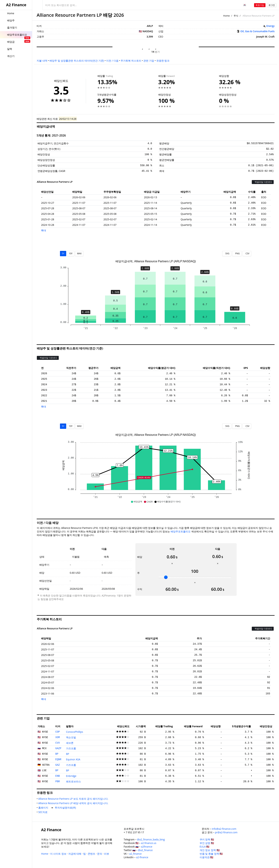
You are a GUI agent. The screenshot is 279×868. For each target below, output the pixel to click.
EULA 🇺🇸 (205, 847)
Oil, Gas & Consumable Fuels (257, 31)
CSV (247, 253)
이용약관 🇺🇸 (206, 857)
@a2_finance (145, 850)
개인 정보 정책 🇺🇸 (210, 850)
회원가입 (260, 5)
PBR (58, 782)
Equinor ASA (73, 759)
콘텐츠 (91, 854)
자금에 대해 (75, 854)
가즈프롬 (71, 748)
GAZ (58, 765)
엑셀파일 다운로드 (263, 182)
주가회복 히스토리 (131, 61)
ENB (58, 776)
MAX (79, 253)
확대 (44, 230)
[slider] (166, 577)
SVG (227, 253)
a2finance (147, 847)
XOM (58, 737)
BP (57, 754)
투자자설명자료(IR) (66, 808)
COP (58, 732)
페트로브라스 (73, 781)
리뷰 (107, 854)
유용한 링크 (163, 61)
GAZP (58, 748)
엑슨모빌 (71, 737)
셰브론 (70, 743)
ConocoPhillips (75, 732)
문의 (100, 854)
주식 (236, 16)
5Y (63, 253)
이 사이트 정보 (58, 854)
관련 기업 (149, 61)
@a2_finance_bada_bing (151, 839)
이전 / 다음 (112, 61)
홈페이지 (44, 808)
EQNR (58, 759)
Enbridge (71, 776)
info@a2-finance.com (224, 829)
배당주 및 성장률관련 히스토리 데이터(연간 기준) (77, 61)
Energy (270, 26)
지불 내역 (42, 61)
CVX (58, 743)
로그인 (272, 5)
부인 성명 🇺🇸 (207, 843)
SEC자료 (44, 812)
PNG (237, 253)
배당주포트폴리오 (181, 531)
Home (226, 16)
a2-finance (142, 857)
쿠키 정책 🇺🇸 (207, 839)
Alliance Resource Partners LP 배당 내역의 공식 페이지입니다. (74, 803)
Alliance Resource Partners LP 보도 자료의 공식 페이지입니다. (74, 799)
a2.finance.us (149, 843)
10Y (71, 253)
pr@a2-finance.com (226, 832)
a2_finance (135, 854)
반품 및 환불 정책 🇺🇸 (211, 854)
